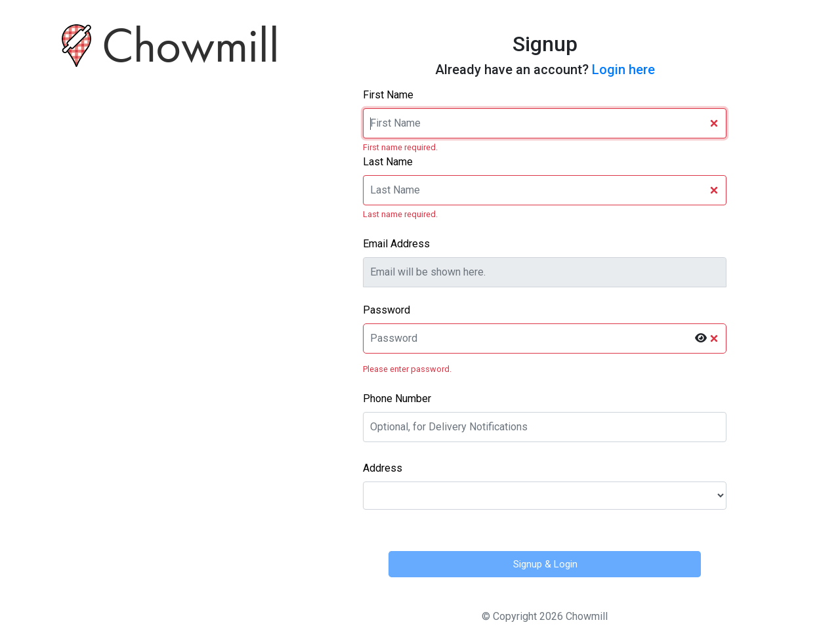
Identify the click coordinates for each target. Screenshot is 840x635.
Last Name (388, 162)
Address (383, 468)
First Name (388, 95)
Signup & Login (545, 564)
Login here (623, 70)
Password (387, 310)
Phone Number (397, 399)
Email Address (396, 244)
